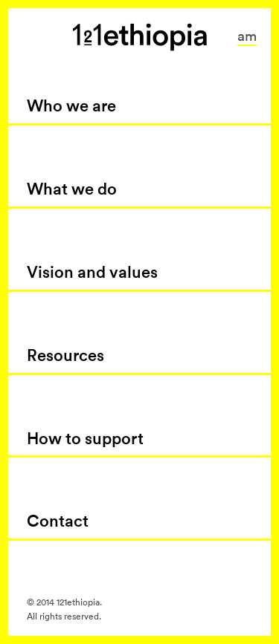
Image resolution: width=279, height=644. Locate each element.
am (247, 36)
